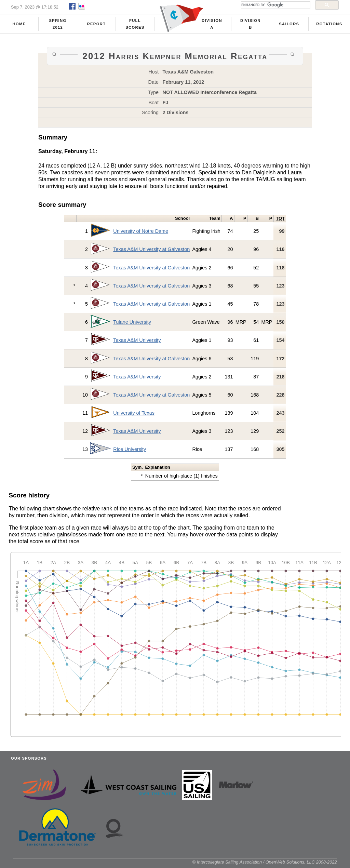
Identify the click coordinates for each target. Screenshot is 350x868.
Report (97, 24)
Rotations (329, 24)
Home (19, 24)
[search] (275, 5)
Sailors (289, 24)
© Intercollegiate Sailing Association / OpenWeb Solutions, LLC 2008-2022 (265, 864)
